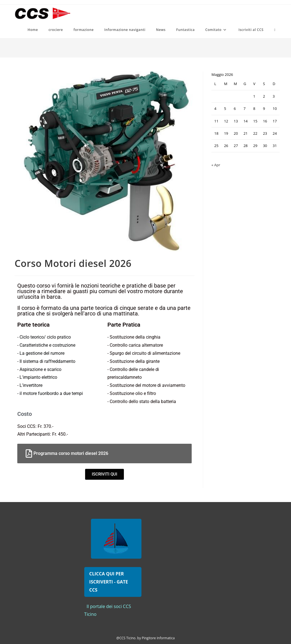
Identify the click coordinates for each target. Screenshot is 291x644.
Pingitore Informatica (158, 638)
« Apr (216, 165)
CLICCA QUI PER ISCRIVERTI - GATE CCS (109, 582)
